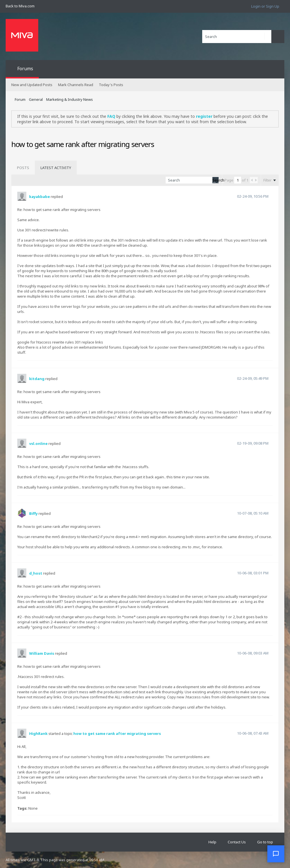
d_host (36, 573)
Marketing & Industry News (70, 99)
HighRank (38, 733)
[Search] (237, 37)
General (36, 99)
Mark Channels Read (76, 85)
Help (212, 842)
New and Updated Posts (32, 85)
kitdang (37, 379)
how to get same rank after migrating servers (117, 733)
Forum (20, 99)
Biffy (33, 513)
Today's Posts (111, 85)
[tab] (23, 168)
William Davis (42, 653)
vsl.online (38, 443)
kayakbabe (40, 197)
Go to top (265, 842)
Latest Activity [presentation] (56, 168)
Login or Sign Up (265, 6)
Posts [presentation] (23, 168)
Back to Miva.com (20, 6)
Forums (25, 69)
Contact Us (237, 842)
